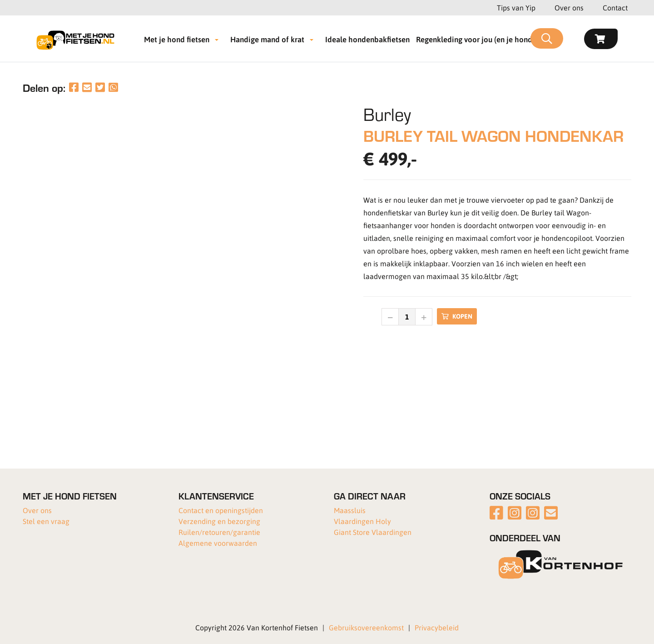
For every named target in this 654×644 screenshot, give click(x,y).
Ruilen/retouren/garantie (219, 532)
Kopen (457, 316)
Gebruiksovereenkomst (366, 627)
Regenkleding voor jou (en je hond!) (476, 39)
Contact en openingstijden (221, 510)
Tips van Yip (516, 7)
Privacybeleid (437, 627)
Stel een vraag (46, 521)
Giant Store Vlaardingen (373, 532)
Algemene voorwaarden (218, 543)
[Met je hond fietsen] (78, 39)
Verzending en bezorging (219, 521)
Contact (615, 7)
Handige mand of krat (267, 39)
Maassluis (350, 510)
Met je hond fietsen (177, 39)
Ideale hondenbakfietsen (367, 39)
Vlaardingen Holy (362, 521)
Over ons (569, 7)
